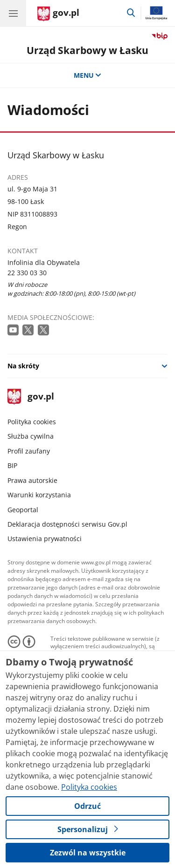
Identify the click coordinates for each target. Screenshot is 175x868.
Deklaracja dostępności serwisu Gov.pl (67, 524)
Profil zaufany (29, 451)
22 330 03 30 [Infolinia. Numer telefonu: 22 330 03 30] (27, 273)
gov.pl (31, 397)
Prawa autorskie (32, 480)
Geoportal (23, 510)
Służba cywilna (31, 436)
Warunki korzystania (39, 495)
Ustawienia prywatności (45, 539)
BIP (12, 465)
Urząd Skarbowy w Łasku (87, 50)
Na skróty (23, 366)
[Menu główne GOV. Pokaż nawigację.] (13, 13)
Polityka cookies (32, 422)
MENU (88, 75)
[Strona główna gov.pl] (58, 14)
